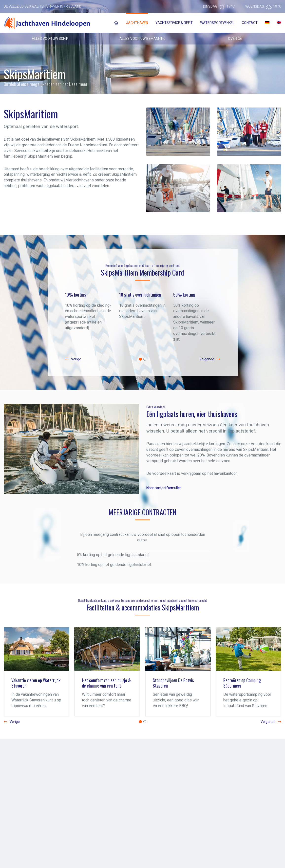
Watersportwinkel (217, 23)
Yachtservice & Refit (174, 23)
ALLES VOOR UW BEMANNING (142, 39)
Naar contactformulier (164, 488)
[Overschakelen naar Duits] (267, 23)
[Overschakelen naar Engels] (279, 23)
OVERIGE (235, 39)
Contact (250, 23)
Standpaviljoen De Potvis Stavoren (173, 683)
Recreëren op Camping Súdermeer (242, 683)
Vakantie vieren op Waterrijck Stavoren (36, 683)
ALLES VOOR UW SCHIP (50, 39)
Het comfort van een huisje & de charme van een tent (106, 683)
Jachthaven (137, 23)
